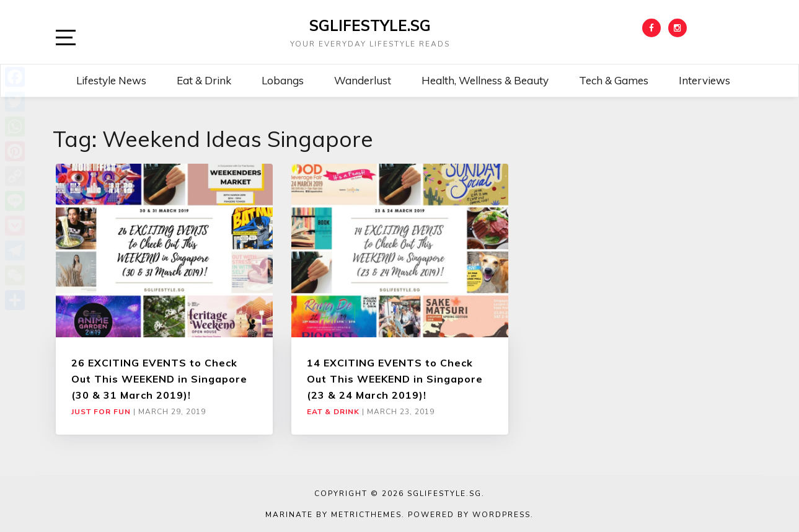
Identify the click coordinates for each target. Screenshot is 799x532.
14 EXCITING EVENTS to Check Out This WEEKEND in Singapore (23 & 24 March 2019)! (395, 379)
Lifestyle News (111, 80)
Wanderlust (363, 80)
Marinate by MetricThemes (333, 515)
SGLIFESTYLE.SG (370, 25)
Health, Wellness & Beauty (485, 80)
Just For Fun (101, 412)
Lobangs (283, 80)
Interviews (704, 80)
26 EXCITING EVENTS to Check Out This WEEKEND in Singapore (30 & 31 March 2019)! (159, 379)
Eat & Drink (204, 80)
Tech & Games (614, 80)
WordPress (501, 515)
